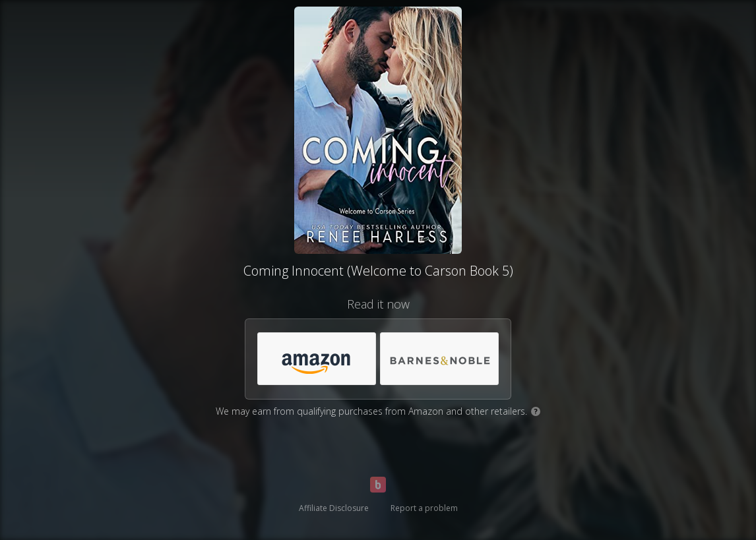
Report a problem (424, 508)
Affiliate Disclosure (334, 508)
